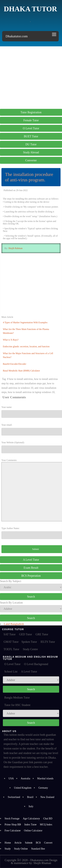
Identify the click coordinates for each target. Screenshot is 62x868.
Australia (25, 778)
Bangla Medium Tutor (17, 698)
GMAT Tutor (11, 642)
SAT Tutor (10, 634)
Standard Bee (38, 849)
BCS (38, 843)
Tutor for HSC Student (17, 705)
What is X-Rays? (11, 340)
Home (8, 843)
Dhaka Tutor (30, 9)
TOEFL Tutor (11, 649)
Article (18, 843)
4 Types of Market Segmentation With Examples (25, 322)
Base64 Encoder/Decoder (15, 364)
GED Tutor (26, 634)
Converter (31, 160)
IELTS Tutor (48, 642)
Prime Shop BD (13, 825)
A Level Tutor (31, 560)
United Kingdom (23, 788)
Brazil (30, 797)
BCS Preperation (31, 576)
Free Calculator (13, 831)
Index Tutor (30, 825)
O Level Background (36, 664)
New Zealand (47, 797)
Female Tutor (31, 120)
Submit (29, 843)
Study (8, 849)
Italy (31, 806)
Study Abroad (31, 152)
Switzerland (14, 797)
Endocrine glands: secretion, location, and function (26, 346)
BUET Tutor (31, 136)
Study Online (21, 849)
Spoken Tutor (29, 642)
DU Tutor (31, 144)
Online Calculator (33, 831)
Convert (48, 843)
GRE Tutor (42, 634)
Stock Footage (12, 819)
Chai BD (48, 819)
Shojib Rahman (15, 248)
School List (11, 671)
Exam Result (31, 568)
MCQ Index (46, 825)
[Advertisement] (31, 77)
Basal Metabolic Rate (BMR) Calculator (21, 371)
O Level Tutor (31, 128)
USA (11, 778)
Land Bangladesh (14, 624)
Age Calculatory (31, 819)
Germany (43, 788)
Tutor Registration (31, 112)
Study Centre (30, 649)
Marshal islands (45, 778)
